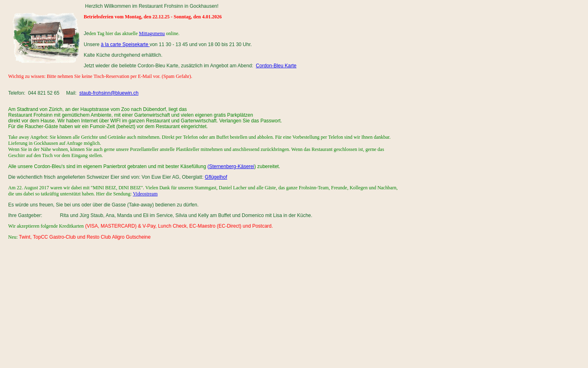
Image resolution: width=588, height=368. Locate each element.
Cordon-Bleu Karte (276, 66)
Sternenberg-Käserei (232, 166)
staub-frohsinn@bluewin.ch (109, 93)
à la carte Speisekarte (125, 44)
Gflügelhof (216, 177)
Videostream (145, 194)
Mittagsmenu (152, 33)
